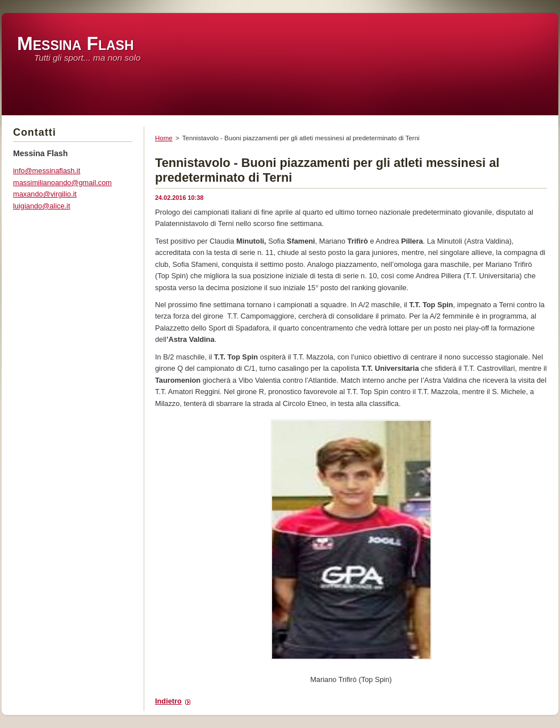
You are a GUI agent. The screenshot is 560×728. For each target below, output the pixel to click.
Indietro (168, 701)
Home (164, 138)
